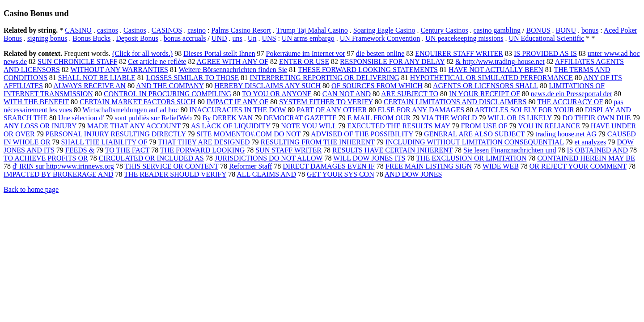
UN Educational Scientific (546, 38)
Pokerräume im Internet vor (306, 53)
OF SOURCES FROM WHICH (377, 86)
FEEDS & (80, 150)
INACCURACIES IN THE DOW (237, 110)
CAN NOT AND (347, 94)
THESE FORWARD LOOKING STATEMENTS (368, 70)
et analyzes (591, 142)
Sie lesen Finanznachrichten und (510, 150)
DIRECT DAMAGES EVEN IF (328, 166)
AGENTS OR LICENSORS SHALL (485, 86)
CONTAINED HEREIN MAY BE (586, 158)
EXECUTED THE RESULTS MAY (398, 126)
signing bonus (47, 38)
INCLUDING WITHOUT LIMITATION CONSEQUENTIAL (475, 142)
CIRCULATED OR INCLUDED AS (151, 158)
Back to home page (31, 189)
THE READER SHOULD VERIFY (175, 174)
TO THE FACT (127, 150)
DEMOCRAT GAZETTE (300, 118)
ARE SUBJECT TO (410, 94)
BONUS (538, 30)
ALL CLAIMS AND (266, 174)
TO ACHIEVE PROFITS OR (46, 158)
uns (237, 38)
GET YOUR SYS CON (341, 174)
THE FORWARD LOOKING (202, 150)
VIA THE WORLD (449, 118)
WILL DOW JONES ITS (369, 158)
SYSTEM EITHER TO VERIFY (326, 102)
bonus (590, 30)
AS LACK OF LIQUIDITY (231, 126)
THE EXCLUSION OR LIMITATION (471, 158)
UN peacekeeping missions (464, 38)
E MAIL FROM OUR (379, 118)
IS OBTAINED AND (598, 150)
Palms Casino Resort (241, 30)
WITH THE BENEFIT (36, 102)
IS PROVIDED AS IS (545, 53)
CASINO (78, 30)
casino (197, 30)
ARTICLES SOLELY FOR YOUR (524, 110)
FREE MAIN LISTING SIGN (429, 166)
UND (219, 38)
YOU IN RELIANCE (549, 126)
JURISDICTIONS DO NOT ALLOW (269, 158)
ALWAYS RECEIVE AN (89, 86)
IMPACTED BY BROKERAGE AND (59, 174)
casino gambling (497, 30)
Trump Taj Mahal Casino (312, 30)
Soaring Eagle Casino (384, 30)
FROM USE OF (484, 126)
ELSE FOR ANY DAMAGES (421, 110)
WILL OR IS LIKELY (519, 118)
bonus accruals (185, 38)
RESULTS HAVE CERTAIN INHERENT (392, 150)
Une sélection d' (81, 118)
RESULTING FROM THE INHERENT (318, 142)
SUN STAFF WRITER (288, 150)
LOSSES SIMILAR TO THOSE (193, 78)
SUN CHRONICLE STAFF (77, 61)
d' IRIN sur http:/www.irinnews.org (63, 166)
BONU (566, 30)
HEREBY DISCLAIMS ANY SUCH (267, 86)
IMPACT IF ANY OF (238, 102)
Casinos (135, 30)
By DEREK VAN (228, 118)
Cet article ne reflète (157, 61)
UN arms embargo (308, 38)
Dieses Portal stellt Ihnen (219, 53)
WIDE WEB (501, 166)
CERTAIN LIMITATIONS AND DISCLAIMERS (455, 102)
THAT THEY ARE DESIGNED (204, 142)
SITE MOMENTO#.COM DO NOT (249, 134)
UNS (269, 38)
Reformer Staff (250, 166)
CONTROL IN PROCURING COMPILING (167, 94)
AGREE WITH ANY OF (233, 61)
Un (252, 38)
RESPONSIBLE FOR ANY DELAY (392, 61)
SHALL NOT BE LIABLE (97, 78)
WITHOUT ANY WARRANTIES (119, 70)
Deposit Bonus (137, 38)
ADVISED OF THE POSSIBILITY (362, 134)
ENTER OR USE (304, 61)
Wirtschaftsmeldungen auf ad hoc (131, 110)
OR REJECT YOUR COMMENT (578, 166)
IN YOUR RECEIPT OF (485, 94)
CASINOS (167, 30)
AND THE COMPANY (170, 86)
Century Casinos (444, 30)
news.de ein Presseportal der (572, 94)
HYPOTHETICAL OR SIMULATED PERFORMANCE (491, 78)
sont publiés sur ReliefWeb (153, 118)
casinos (108, 30)
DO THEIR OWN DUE (597, 118)
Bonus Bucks (91, 38)
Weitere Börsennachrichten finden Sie (233, 70)
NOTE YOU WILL (309, 126)
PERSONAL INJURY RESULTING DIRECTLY (116, 134)
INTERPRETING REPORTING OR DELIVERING (324, 78)
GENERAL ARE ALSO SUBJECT (474, 134)
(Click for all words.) (142, 53)
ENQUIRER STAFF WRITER (459, 53)
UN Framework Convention (380, 38)
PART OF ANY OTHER (332, 110)
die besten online (380, 53)
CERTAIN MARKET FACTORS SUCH (138, 102)
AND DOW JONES (413, 174)
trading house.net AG (566, 134)
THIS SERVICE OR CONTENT (172, 166)
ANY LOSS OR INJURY (40, 126)
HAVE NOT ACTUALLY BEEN (496, 70)
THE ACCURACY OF (570, 102)
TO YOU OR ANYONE (277, 94)
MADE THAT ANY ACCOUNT (134, 126)
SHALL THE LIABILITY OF (104, 142)
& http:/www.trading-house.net (500, 61)
